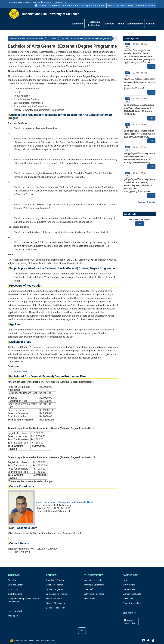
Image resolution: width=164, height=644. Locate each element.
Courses (52, 38)
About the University (93, 580)
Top (82, 631)
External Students (117, 6)
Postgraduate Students (94, 6)
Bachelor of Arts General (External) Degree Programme (86, 38)
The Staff (89, 589)
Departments (90, 599)
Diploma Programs (54, 589)
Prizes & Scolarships (132, 603)
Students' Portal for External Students (26, 38)
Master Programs (54, 599)
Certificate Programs (55, 585)
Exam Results (129, 589)
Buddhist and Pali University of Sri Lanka (51, 14)
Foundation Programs (56, 580)
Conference (54, 6)
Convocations (129, 599)
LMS (125, 580)
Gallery (152, 6)
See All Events (146, 202)
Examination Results (132, 594)
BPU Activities (129, 585)
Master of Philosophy (56, 603)
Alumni (43, 6)
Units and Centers (16, 585)
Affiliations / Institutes (94, 594)
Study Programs (15, 594)
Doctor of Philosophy (55, 608)
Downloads (141, 6)
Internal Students (71, 6)
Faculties (12, 580)
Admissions (13, 589)
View (139, 223)
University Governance (94, 585)
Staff (130, 6)
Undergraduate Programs (57, 594)
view (151, 66)
